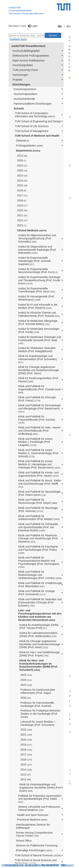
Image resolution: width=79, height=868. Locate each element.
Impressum (67, 865)
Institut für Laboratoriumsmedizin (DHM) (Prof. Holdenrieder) (38, 635)
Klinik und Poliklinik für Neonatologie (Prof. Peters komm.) (39, 493)
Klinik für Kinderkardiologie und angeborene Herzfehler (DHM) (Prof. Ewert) (41, 788)
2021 (22, 215)
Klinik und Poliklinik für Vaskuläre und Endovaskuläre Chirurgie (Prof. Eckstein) (40, 602)
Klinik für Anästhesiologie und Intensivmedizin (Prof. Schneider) (38, 359)
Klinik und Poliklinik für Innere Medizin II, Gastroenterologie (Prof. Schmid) (39, 453)
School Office (24, 841)
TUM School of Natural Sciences (38, 855)
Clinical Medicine (32, 230)
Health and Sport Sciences (33, 815)
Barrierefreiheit (50, 865)
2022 (22, 220)
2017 (22, 195)
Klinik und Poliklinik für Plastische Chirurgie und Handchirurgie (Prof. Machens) (38, 539)
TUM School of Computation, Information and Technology (35, 115)
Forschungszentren (25, 89)
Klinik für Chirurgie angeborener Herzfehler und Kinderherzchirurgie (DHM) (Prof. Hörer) (39, 370)
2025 (22, 170)
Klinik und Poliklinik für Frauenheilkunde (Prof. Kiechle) (37, 419)
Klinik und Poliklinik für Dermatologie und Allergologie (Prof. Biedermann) (39, 408)
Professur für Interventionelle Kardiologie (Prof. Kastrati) (37, 704)
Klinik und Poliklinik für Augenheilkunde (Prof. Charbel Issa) (39, 389)
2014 (22, 181)
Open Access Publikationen (29, 60)
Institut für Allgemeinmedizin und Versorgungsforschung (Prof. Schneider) (37, 238)
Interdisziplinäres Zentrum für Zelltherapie (33, 826)
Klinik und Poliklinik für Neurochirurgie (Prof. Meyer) (38, 501)
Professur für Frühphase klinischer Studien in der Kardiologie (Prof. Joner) (40, 714)
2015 (22, 185)
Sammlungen (20, 75)
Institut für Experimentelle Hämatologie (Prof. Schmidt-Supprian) (35, 261)
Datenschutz (33, 865)
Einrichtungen (21, 84)
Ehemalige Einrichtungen (34, 850)
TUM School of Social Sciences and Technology (36, 862)
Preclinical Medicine (32, 820)
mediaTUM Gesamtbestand (28, 46)
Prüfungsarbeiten (29, 146)
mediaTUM (15, 8)
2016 (22, 190)
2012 (22, 156)
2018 (22, 200)
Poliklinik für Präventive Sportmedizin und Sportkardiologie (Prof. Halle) (40, 799)
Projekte (17, 80)
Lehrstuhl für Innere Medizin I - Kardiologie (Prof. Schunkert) (38, 723)
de (60, 26)
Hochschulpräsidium (26, 94)
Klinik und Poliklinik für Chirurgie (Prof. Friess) (37, 399)
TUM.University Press (25, 70)
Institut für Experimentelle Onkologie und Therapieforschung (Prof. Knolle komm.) (39, 280)
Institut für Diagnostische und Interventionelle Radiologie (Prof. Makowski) (37, 250)
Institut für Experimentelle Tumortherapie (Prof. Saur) (37, 290)
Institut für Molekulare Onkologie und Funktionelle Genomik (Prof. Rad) (40, 340)
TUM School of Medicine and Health (37, 136)
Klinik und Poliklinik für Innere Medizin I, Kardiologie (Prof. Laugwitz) (35, 442)
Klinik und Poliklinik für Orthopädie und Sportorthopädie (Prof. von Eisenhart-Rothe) (38, 527)
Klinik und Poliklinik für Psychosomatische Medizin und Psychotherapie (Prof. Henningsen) (39, 562)
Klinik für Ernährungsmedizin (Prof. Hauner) (38, 380)
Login (32, 26)
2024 (22, 165)
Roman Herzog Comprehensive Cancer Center (34, 834)
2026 (22, 160)
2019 (22, 205)
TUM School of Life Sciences (32, 126)
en (68, 26)
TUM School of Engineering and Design (38, 121)
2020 (22, 210)
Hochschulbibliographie (26, 51)
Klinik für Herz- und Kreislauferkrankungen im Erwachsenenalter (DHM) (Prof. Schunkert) (39, 665)
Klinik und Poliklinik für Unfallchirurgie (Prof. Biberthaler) (40, 585)
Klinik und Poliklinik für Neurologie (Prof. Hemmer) (38, 509)
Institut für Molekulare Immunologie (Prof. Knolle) (39, 330)
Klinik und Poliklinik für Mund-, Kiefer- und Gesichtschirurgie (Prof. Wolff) (40, 484)
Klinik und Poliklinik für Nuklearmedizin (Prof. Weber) (39, 518)
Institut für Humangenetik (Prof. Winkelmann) (36, 298)
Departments (28, 151)
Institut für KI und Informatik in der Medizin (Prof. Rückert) (38, 306)
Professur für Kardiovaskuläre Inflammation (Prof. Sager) (38, 691)
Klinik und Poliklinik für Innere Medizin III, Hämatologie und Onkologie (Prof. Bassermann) (39, 464)
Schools (19, 108)
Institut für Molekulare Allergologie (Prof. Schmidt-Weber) (38, 322)
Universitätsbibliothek (20, 11)
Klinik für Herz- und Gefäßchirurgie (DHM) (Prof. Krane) (40, 654)
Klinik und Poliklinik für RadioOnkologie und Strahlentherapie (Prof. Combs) (40, 575)
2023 (22, 225)
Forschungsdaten (23, 65)
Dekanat (23, 141)
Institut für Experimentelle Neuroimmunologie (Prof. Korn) (38, 271)
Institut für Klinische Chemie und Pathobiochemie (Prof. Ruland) (39, 314)
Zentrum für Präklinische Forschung (37, 845)
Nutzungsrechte (14, 865)
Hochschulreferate (24, 99)
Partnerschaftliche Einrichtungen (33, 104)
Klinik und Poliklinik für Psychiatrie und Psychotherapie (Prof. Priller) (38, 550)
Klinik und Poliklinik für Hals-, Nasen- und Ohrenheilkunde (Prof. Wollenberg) (40, 431)
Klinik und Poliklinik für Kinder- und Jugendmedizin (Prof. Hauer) (38, 474)
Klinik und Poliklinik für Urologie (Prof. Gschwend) (36, 593)
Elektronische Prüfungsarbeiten (31, 56)
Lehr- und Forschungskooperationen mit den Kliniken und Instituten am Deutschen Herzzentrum (40, 615)
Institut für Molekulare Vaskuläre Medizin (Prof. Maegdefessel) (37, 350)
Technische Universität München (26, 13)
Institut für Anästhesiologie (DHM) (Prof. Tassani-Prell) (39, 627)
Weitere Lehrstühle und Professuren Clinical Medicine (39, 808)
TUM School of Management (32, 131)
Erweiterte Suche (18, 39)
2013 (22, 175)
